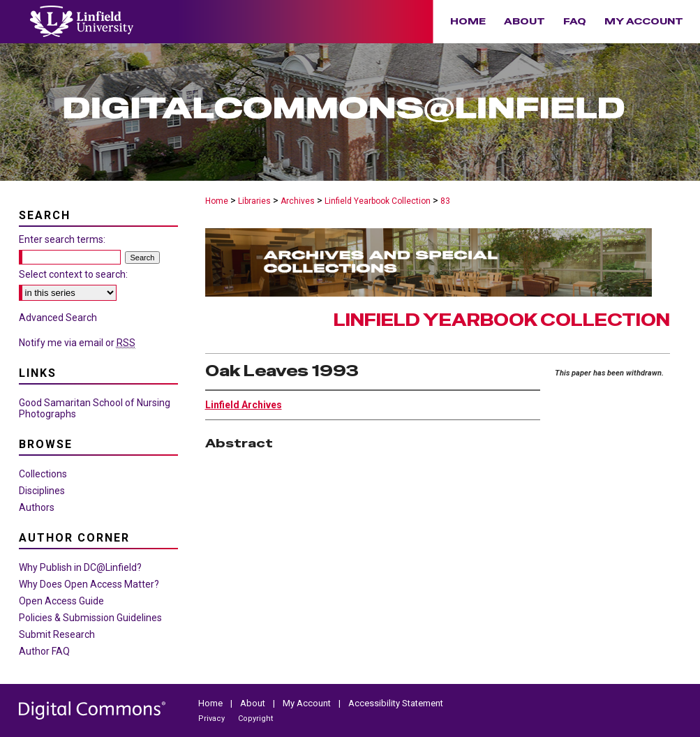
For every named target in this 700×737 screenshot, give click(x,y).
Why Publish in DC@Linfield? (80, 567)
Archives (298, 201)
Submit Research (57, 634)
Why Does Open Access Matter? (89, 584)
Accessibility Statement (396, 703)
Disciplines (42, 491)
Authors (37, 507)
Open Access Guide (61, 601)
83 (445, 201)
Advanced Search (58, 318)
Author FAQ (44, 651)
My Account (308, 703)
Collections (43, 474)
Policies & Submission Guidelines (90, 618)
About (254, 703)
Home (217, 201)
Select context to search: (73, 274)
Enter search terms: (62, 239)
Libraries (254, 201)
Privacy (213, 719)
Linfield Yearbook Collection (378, 201)
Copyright (255, 719)
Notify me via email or (77, 343)
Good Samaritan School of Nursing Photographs (95, 408)
